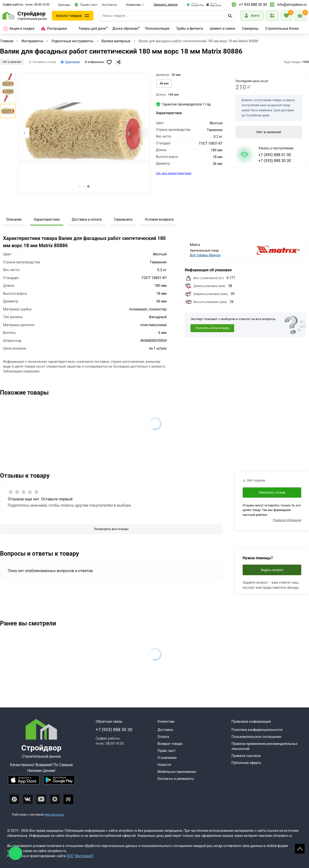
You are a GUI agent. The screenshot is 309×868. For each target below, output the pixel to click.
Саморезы (250, 28)
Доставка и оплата (87, 219)
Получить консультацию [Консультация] (212, 328)
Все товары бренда (205, 255)
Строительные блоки (282, 28)
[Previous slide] (25, 133)
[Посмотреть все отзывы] (111, 529)
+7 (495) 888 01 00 (275, 155)
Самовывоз (123, 219)
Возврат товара (170, 744)
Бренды (64, 5)
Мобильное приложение (177, 772)
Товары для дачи (92, 28)
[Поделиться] (119, 62)
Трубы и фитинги (190, 28)
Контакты (110, 5)
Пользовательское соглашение (256, 737)
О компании (167, 758)
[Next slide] (143, 133)
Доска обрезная (125, 28)
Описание (14, 219)
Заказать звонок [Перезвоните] (166, 4)
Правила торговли (246, 756)
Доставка (165, 730)
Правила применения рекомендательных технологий (264, 746)
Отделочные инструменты (72, 41)
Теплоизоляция (157, 28)
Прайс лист (86, 5)
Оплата (163, 737)
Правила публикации (287, 520)
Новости (164, 765)
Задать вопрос (272, 570)
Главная (7, 41)
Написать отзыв (272, 492)
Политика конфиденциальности (257, 730)
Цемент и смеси (223, 28)
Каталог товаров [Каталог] (69, 16)
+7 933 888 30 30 (253, 5)
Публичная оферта (246, 763)
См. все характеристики (174, 173)
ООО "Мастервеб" (80, 856)
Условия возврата (159, 219)
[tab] (80, 186)
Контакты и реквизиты (176, 779)
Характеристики (47, 219)
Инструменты (32, 41)
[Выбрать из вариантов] (164, 84)
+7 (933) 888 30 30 (275, 161)
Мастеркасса (54, 815)
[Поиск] (230, 16)
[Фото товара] (84, 133)
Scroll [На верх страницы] (300, 849)
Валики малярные (116, 41)
